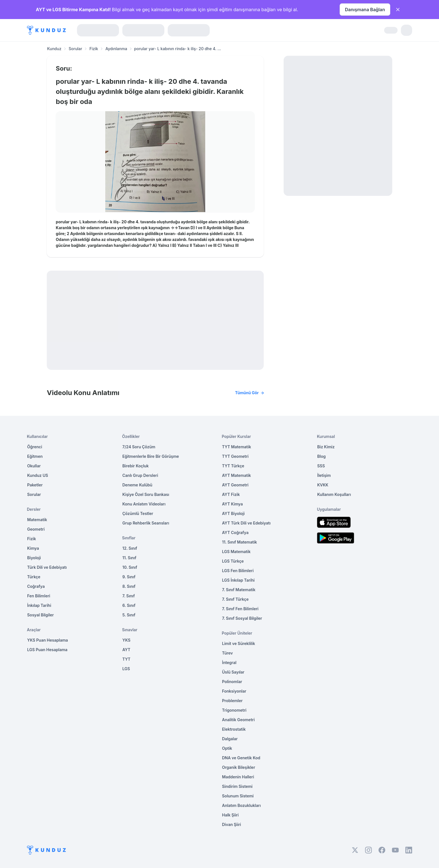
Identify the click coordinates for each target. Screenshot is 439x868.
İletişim (324, 475)
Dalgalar (230, 739)
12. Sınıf (130, 548)
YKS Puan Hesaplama (48, 640)
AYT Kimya (232, 504)
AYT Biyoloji (233, 513)
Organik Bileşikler (239, 767)
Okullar (34, 466)
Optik (227, 748)
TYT (126, 659)
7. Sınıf (129, 596)
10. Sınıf (130, 567)
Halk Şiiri (230, 815)
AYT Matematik (236, 475)
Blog (321, 456)
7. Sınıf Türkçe (235, 599)
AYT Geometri (235, 485)
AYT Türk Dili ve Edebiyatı (246, 523)
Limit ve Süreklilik (239, 643)
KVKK (323, 485)
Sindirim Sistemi (237, 786)
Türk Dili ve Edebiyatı (47, 567)
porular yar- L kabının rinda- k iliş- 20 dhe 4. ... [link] (178, 49)
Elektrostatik (234, 729)
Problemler (232, 701)
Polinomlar (232, 682)
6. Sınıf (129, 605)
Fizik (94, 49)
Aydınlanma (116, 49)
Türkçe (34, 577)
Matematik (37, 520)
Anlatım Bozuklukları (241, 805)
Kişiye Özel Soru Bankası (146, 494)
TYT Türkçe (233, 466)
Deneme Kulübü (137, 485)
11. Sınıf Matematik (240, 542)
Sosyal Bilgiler (40, 615)
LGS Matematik (236, 552)
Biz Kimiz (326, 447)
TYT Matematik (237, 447)
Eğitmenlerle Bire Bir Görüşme (151, 456)
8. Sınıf (129, 586)
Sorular (75, 49)
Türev (227, 653)
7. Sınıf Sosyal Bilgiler (242, 618)
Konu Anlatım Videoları (144, 504)
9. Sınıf (129, 577)
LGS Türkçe (233, 561)
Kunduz (54, 49)
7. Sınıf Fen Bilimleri (240, 609)
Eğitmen (35, 456)
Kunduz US (38, 475)
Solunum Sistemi (238, 796)
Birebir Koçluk (136, 466)
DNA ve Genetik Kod (241, 758)
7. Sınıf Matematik (239, 590)
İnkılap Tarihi (39, 605)
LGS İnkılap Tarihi (238, 580)
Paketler (35, 485)
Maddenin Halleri (238, 777)
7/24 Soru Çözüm (139, 447)
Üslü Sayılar (233, 672)
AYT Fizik (231, 494)
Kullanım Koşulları (334, 494)
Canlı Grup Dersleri (140, 475)
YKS (126, 640)
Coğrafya (36, 586)
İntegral (229, 662)
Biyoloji (34, 558)
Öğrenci (35, 447)
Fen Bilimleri (39, 596)
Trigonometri (234, 710)
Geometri (36, 529)
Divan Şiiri (232, 824)
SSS (321, 466)
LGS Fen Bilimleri (238, 571)
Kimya (33, 548)
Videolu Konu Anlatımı (155, 393)
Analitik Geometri (238, 720)
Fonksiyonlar (234, 691)
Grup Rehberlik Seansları (146, 523)
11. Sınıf (129, 558)
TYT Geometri (235, 456)
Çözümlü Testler (138, 513)
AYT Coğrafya (235, 532)
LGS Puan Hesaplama (47, 650)
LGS (126, 669)
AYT (126, 650)
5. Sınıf (129, 615)
